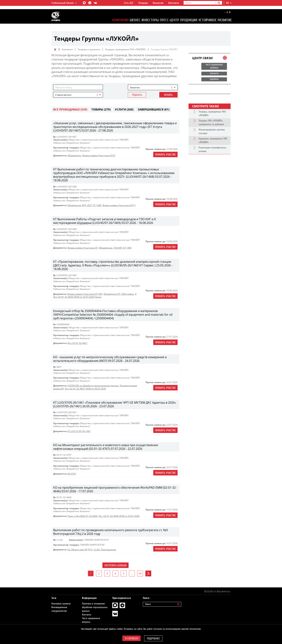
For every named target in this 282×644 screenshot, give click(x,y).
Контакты (174, 3)
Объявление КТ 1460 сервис (119, 294)
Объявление (74, 155)
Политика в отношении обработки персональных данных (95, 604)
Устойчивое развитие (215, 20)
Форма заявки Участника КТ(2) (99, 155)
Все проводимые (70, 109)
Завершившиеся (154, 109)
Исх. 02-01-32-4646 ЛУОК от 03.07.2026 (119, 516)
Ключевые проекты (61, 600)
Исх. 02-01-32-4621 (77, 343)
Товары (101, 109)
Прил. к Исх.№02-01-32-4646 (82, 516)
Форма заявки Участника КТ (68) (85, 294)
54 (140, 573)
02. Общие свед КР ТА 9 (80, 550)
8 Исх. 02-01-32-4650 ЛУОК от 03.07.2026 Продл (95, 295)
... (132, 573)
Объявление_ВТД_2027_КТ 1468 (84, 205)
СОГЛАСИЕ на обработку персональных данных (93, 386)
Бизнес (135, 20)
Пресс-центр (169, 20)
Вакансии (158, 3)
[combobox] (153, 87)
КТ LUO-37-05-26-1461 (79, 431)
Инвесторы (150, 20)
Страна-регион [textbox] (63, 95)
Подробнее (153, 639)
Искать (168, 95)
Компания (120, 20)
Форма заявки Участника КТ (83, 248)
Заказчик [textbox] (135, 87)
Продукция (189, 20)
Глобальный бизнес (64, 3)
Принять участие (165, 155)
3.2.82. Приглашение (105, 550)
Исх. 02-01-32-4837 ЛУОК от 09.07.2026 (85, 389)
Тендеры (143, 3)
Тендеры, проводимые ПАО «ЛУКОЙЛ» (125, 49)
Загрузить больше (115, 565)
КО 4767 (72, 474)
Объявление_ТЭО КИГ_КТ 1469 (115, 248)
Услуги (124, 109)
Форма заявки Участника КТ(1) (119, 205)
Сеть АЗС (129, 3)
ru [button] (229, 3)
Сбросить (137, 95)
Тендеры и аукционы (89, 49)
